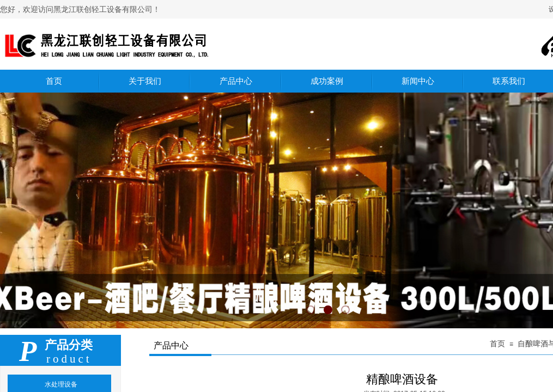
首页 (497, 344)
